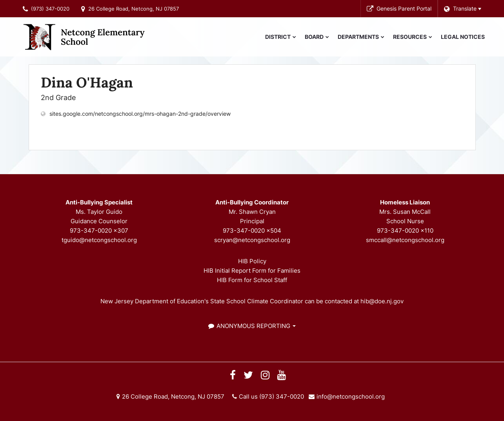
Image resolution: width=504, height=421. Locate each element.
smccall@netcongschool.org (405, 240)
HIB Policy (252, 261)
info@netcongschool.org (351, 396)
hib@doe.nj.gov (382, 301)
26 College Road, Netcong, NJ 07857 (134, 9)
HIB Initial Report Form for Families (252, 271)
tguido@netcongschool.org (99, 240)
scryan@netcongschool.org (252, 240)
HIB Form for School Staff (252, 280)
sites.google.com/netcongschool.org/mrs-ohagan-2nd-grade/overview (140, 114)
